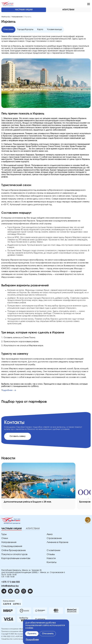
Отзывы (51, 554)
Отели (5, 538)
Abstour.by (6, 17)
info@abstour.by (10, 586)
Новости (51, 558)
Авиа (50, 534)
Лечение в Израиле (57, 542)
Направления (17, 17)
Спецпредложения (12, 546)
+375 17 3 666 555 (11, 582)
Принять (32, 634)
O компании (53, 550)
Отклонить (48, 634)
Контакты (52, 562)
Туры (4, 534)
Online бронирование (14, 550)
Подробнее (32, 640)
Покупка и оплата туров (14, 554)
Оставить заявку (18, 436)
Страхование (54, 538)
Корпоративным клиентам (16, 558)
